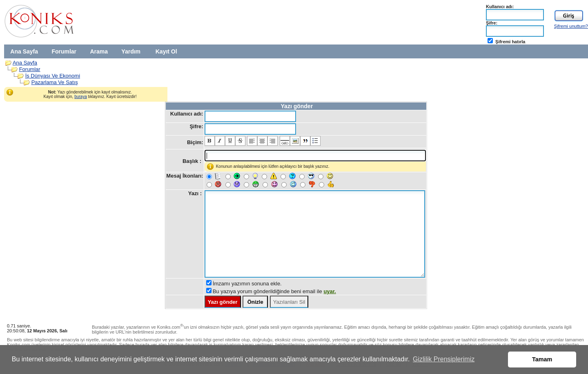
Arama (99, 51)
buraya (81, 97)
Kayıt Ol (166, 51)
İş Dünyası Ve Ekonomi (53, 76)
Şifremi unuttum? (571, 26)
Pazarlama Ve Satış (55, 82)
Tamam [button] (542, 359)
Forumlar (64, 51)
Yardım (131, 51)
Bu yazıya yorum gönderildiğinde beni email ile (274, 291)
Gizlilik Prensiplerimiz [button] (444, 359)
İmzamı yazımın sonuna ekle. (247, 284)
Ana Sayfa (24, 51)
